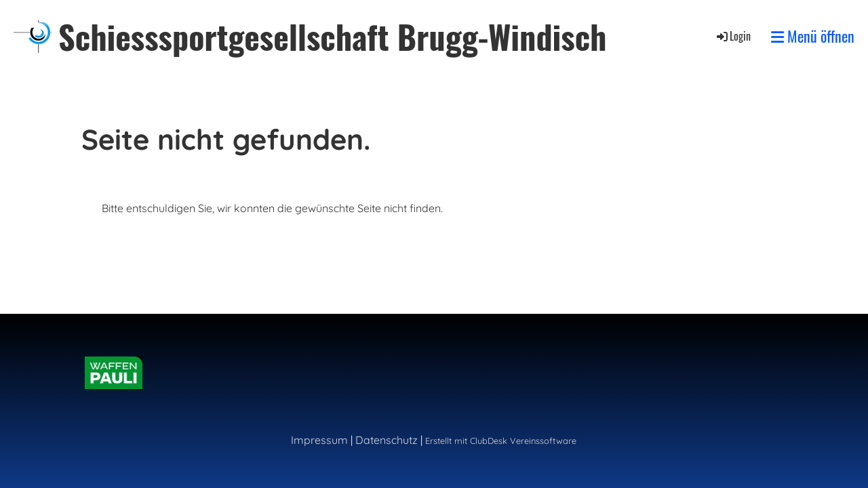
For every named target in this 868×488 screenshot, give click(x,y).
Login (733, 36)
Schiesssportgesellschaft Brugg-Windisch (333, 36)
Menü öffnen (813, 36)
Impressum (319, 440)
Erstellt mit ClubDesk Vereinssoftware (501, 441)
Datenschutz (387, 440)
